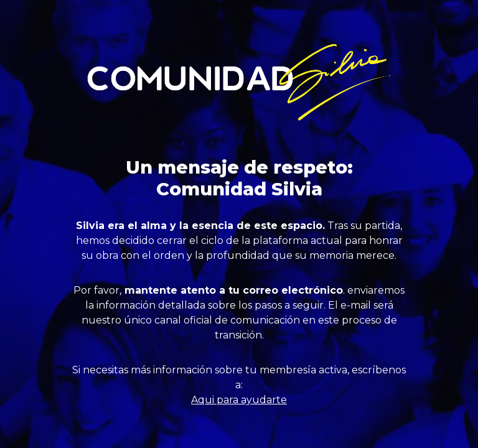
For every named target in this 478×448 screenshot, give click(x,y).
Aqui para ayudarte (239, 400)
